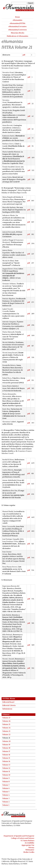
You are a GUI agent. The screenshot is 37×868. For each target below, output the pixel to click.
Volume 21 (6, 738)
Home (17, 17)
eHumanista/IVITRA (17, 23)
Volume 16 (6, 755)
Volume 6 (6, 788)
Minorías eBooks (18, 33)
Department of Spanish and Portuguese (19, 836)
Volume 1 (6, 805)
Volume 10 (6, 775)
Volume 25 (6, 724)
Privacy (31, 847)
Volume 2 (6, 802)
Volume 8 (6, 782)
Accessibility (30, 843)
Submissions (7, 709)
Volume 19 (6, 745)
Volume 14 (6, 761)
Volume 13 (6, 765)
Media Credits (29, 852)
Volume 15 (6, 758)
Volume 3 (6, 798)
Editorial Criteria (9, 705)
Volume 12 (6, 768)
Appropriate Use (28, 845)
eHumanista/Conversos (17, 30)
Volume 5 (6, 792)
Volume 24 (6, 728)
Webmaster (30, 850)
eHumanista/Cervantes (17, 27)
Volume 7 (6, 785)
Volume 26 (6, 721)
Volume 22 (6, 735)
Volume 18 (6, 748)
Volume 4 (6, 795)
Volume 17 (6, 751)
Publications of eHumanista (17, 36)
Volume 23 (6, 731)
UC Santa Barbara (27, 841)
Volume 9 (6, 778)
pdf (24, 55)
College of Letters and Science (23, 838)
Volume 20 (6, 741)
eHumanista (17, 20)
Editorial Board (8, 702)
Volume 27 (6, 718)
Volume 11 (6, 771)
